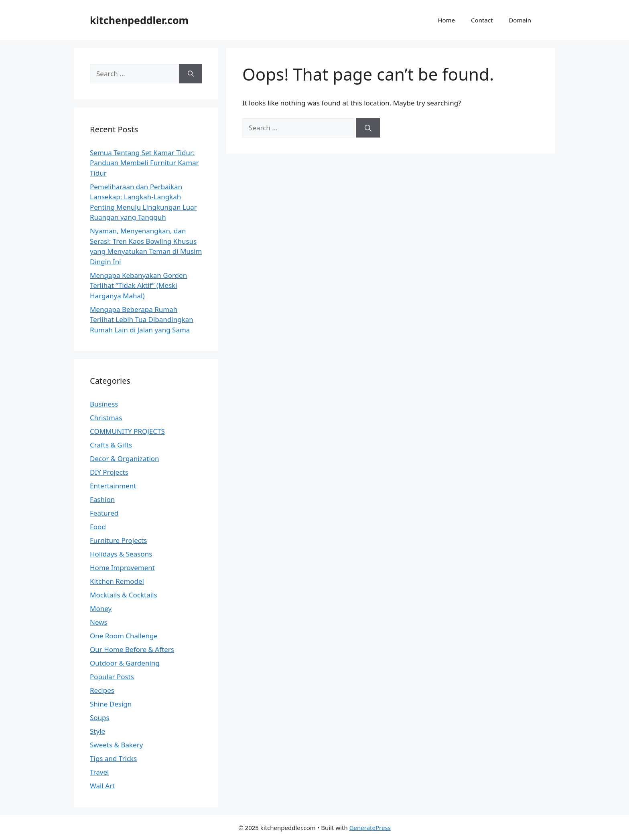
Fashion (102, 499)
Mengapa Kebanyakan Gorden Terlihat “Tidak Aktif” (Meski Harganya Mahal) (138, 285)
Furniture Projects (118, 540)
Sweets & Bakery (116, 745)
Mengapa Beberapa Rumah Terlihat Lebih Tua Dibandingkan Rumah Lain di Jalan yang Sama (142, 320)
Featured (104, 513)
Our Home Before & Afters (132, 649)
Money (101, 608)
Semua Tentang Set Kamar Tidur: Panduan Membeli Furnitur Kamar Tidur (144, 163)
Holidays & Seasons (121, 554)
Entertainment (113, 486)
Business (104, 404)
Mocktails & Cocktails (124, 595)
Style (97, 731)
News (99, 622)
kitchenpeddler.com (139, 20)
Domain (520, 20)
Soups (100, 718)
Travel (99, 772)
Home (446, 20)
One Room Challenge (124, 636)
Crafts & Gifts (111, 445)
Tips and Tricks (113, 758)
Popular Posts (112, 677)
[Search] (368, 128)
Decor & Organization (125, 458)
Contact (482, 20)
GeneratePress (370, 828)
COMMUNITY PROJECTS (127, 431)
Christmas (106, 418)
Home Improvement (122, 568)
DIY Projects (109, 472)
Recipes (102, 690)
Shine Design (111, 704)
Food (98, 527)
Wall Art (102, 786)
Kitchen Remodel (117, 581)
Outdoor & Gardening (125, 663)
